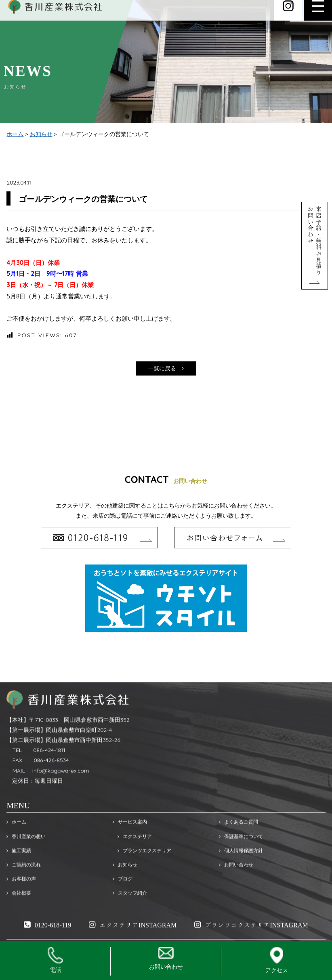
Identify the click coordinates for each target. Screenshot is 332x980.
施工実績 (19, 868)
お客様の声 (21, 897)
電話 (55, 960)
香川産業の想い (26, 854)
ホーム (15, 135)
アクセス (277, 960)
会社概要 (19, 911)
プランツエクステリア (142, 868)
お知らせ (41, 135)
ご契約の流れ (24, 882)
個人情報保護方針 (241, 868)
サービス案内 (130, 840)
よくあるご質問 (238, 840)
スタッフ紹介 (130, 911)
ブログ (123, 897)
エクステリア (132, 854)
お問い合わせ (236, 882)
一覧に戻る (166, 369)
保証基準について (241, 854)
